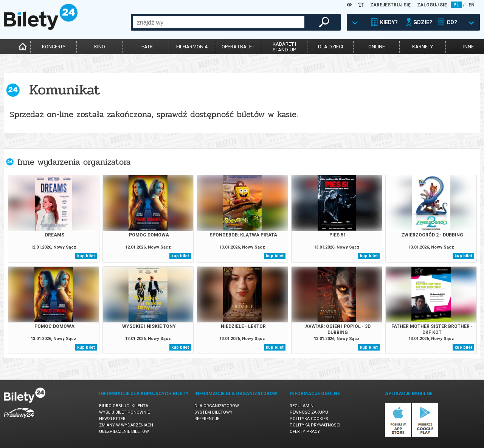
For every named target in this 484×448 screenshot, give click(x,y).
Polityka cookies (309, 419)
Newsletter (112, 419)
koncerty (54, 47)
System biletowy (213, 412)
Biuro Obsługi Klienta (124, 406)
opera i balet (238, 47)
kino (100, 47)
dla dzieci (330, 47)
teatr (146, 47)
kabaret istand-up (284, 47)
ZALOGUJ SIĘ (432, 5)
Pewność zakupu (309, 412)
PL (456, 5)
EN (472, 5)
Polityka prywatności (315, 425)
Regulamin (302, 406)
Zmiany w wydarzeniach (126, 425)
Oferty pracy (305, 432)
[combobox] (219, 22)
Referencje (207, 419)
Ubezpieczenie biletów (124, 432)
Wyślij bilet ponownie (124, 412)
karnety (423, 47)
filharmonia (192, 47)
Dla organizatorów (217, 406)
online (377, 47)
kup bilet (86, 256)
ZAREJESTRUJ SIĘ (390, 5)
